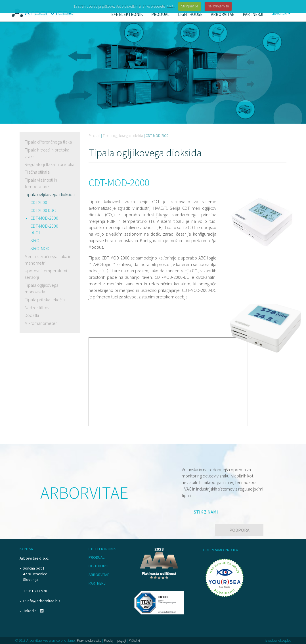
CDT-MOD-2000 (44, 218)
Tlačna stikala (37, 172)
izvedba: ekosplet (278, 640)
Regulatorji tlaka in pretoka (50, 164)
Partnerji (253, 14)
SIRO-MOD (40, 248)
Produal (94, 136)
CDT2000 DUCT (44, 210)
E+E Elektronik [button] (127, 14)
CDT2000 (39, 202)
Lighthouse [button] (190, 14)
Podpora (239, 530)
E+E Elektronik (102, 549)
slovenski (281, 13)
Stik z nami (206, 512)
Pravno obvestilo (89, 640)
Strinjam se (190, 6)
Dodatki (32, 315)
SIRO (35, 240)
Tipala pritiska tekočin (45, 300)
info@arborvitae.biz (44, 601)
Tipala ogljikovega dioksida (50, 194)
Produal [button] (160, 14)
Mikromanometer (41, 323)
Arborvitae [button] (223, 14)
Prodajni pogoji (115, 640)
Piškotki (134, 640)
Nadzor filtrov (37, 308)
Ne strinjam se (218, 6)
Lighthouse (99, 566)
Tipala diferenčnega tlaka (48, 142)
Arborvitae (99, 575)
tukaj (170, 6)
